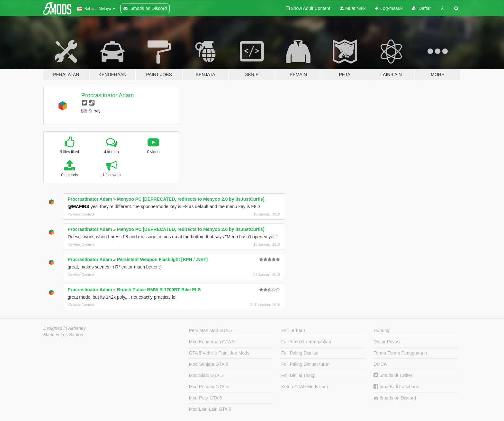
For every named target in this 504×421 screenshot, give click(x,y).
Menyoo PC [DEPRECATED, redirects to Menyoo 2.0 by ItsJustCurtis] (191, 199)
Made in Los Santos (63, 335)
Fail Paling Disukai (300, 353)
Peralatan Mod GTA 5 (211, 330)
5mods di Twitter (393, 375)
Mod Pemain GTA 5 (208, 387)
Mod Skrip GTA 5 (206, 375)
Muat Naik (353, 8)
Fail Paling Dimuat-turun (305, 364)
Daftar (421, 8)
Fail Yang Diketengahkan (306, 342)
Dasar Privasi (387, 342)
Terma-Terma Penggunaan (400, 353)
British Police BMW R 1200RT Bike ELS (159, 290)
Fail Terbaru (293, 330)
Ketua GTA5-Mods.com (305, 387)
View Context (81, 214)
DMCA (380, 364)
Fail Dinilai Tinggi (298, 375)
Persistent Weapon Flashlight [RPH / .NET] (162, 259)
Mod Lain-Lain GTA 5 (210, 409)
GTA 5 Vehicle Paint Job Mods (219, 353)
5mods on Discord (395, 398)
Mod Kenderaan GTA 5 (212, 342)
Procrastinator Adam (108, 95)
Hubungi (382, 330)
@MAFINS (79, 206)
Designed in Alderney (65, 328)
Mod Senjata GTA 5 (208, 364)
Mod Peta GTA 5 (205, 398)
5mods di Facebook (396, 387)
